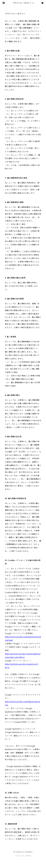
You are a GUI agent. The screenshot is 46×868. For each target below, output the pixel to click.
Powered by (23, 856)
